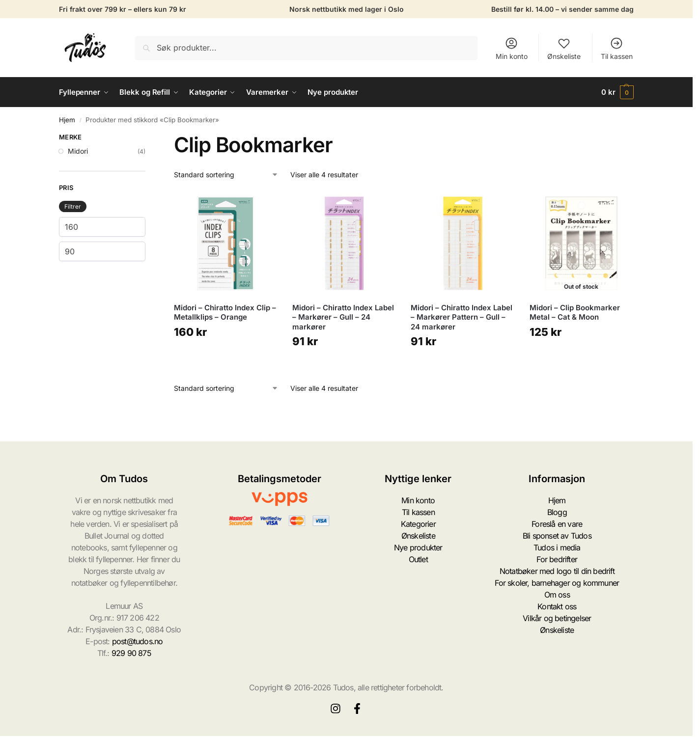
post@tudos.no (138, 641)
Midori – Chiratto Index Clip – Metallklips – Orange (225, 313)
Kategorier (418, 524)
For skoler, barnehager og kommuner (557, 583)
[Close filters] (148, 138)
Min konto (512, 48)
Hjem (67, 120)
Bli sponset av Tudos (557, 536)
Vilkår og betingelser (557, 618)
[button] (617, 92)
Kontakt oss (557, 606)
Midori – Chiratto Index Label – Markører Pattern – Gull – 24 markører (462, 317)
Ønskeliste (564, 48)
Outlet (418, 559)
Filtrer (73, 206)
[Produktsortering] (226, 175)
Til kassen (617, 48)
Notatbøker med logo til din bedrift (557, 571)
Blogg (557, 512)
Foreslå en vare (557, 524)
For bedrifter (557, 559)
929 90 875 (131, 653)
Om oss (557, 595)
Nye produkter (418, 547)
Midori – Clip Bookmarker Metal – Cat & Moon (575, 313)
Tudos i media (557, 547)
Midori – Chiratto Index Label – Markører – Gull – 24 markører (343, 317)
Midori (78, 151)
